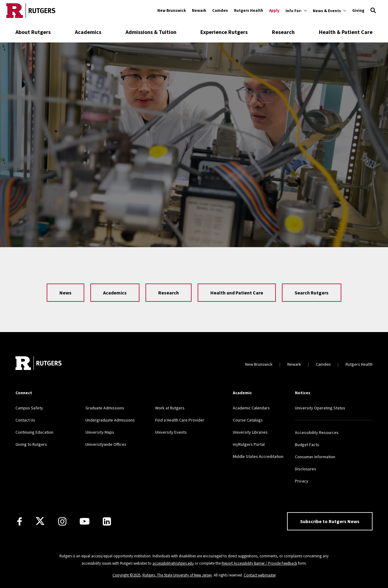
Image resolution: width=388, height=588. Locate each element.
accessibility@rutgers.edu (173, 563)
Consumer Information (315, 457)
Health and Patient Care (237, 293)
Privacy (302, 481)
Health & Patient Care (346, 32)
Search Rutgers (312, 293)
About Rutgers (33, 32)
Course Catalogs (248, 420)
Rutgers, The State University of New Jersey (177, 575)
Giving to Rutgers (31, 444)
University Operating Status (320, 408)
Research (283, 32)
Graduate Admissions (105, 408)
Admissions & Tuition (151, 32)
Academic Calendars (251, 408)
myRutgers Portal (249, 444)
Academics (88, 32)
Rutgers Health (249, 10)
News (65, 293)
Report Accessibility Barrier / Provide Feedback (259, 563)
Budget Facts (307, 445)
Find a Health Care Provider (180, 420)
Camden (220, 10)
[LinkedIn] (107, 521)
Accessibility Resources (317, 432)
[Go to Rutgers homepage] (31, 11)
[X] (40, 521)
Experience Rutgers (224, 32)
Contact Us (25, 420)
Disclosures (306, 469)
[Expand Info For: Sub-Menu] (296, 11)
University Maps (100, 432)
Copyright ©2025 (126, 575)
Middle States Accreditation (258, 456)
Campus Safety (29, 408)
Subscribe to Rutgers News (330, 521)
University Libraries (250, 432)
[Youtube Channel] (85, 521)
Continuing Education (34, 432)
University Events (171, 432)
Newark (199, 10)
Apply (274, 10)
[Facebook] (20, 521)
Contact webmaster (260, 575)
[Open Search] (373, 11)
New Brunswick (172, 10)
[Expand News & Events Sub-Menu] (329, 11)
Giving (358, 10)
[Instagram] (62, 521)
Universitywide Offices (106, 444)
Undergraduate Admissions (110, 420)
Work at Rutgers (170, 408)
